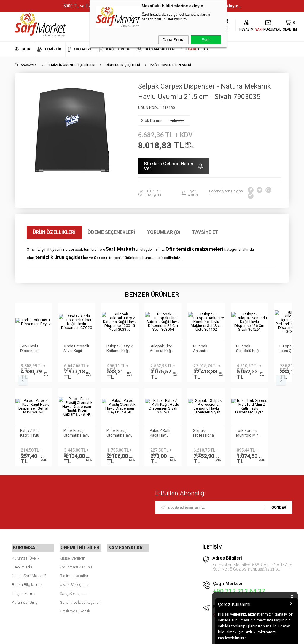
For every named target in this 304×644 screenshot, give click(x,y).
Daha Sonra (174, 40)
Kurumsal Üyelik (26, 557)
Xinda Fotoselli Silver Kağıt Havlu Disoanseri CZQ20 (77, 349)
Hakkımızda (22, 566)
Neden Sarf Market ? (29, 575)
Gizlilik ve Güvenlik (75, 610)
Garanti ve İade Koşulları (80, 601)
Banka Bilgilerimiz (27, 584)
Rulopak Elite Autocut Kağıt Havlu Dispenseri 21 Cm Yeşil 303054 (162, 349)
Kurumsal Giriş (25, 601)
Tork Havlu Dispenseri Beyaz (30, 349)
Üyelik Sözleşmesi (74, 584)
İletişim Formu (24, 592)
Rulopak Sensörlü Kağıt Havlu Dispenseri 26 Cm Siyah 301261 (249, 349)
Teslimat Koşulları (75, 575)
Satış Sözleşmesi (74, 592)
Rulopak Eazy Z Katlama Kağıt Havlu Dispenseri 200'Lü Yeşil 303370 (119, 349)
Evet (206, 40)
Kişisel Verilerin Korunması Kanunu (76, 561)
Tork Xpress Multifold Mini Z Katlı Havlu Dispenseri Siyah (32, 433)
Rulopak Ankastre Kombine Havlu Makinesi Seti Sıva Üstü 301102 (205, 349)
